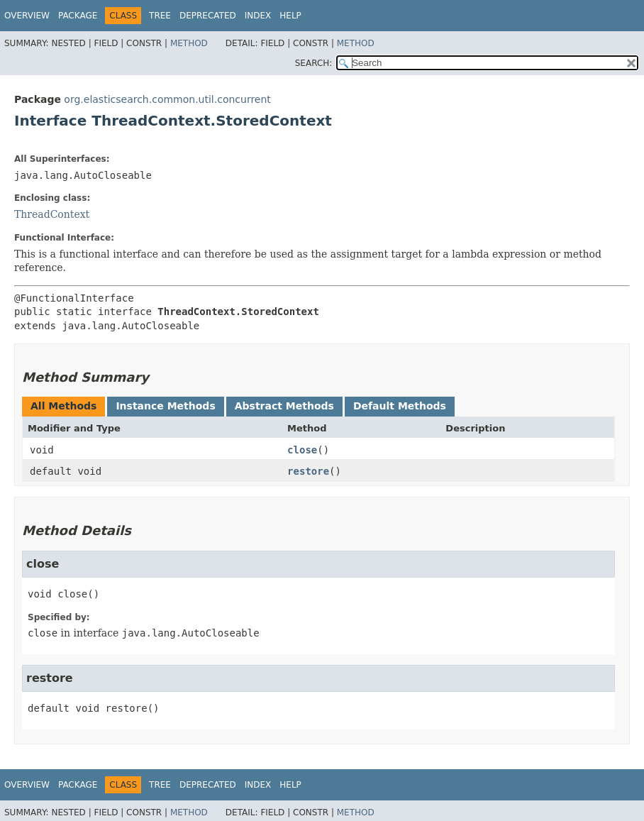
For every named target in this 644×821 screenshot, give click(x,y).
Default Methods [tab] (400, 406)
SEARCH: (314, 63)
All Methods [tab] (63, 406)
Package (78, 16)
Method (189, 43)
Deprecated (208, 16)
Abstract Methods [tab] (284, 406)
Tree (160, 16)
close (302, 450)
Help (290, 16)
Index (258, 16)
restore (308, 471)
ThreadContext (52, 214)
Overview (27, 16)
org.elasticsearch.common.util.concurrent (167, 99)
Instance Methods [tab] (165, 406)
